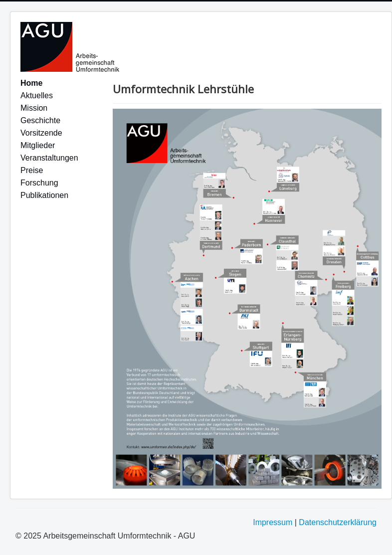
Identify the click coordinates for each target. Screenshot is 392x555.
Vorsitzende (41, 133)
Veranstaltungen (49, 158)
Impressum (273, 522)
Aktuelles (37, 95)
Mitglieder (38, 145)
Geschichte (40, 120)
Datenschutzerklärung (338, 522)
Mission (34, 108)
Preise (32, 170)
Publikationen (44, 195)
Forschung (39, 183)
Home (31, 83)
